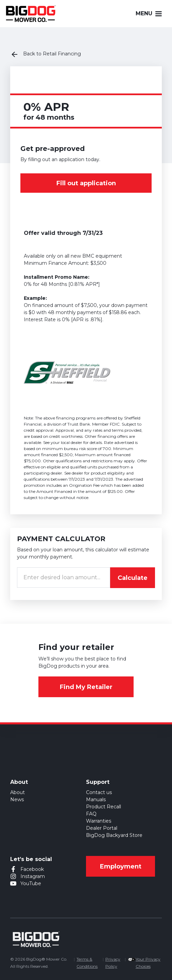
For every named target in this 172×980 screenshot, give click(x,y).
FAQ (91, 814)
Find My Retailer (86, 687)
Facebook (32, 869)
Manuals (96, 800)
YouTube (31, 883)
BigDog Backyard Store (114, 835)
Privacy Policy (113, 963)
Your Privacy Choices (148, 963)
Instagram (33, 876)
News (17, 800)
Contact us (99, 792)
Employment (121, 866)
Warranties (99, 821)
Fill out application (86, 183)
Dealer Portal (102, 828)
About (18, 792)
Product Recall (104, 807)
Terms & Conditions (87, 963)
